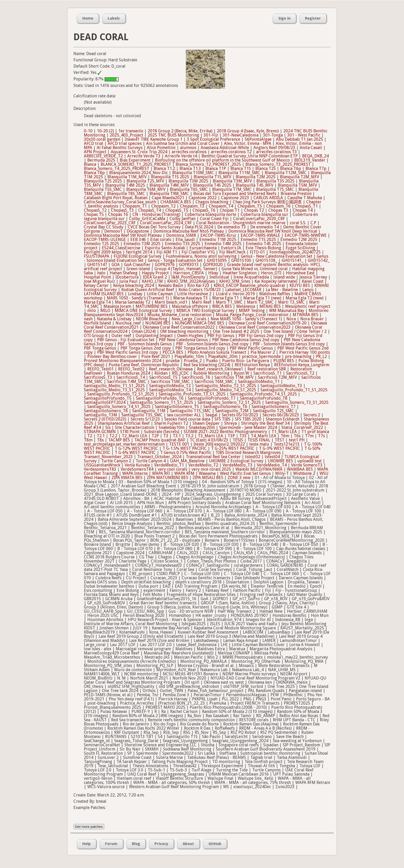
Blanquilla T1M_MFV (127, 177)
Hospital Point (97, 277)
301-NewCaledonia (241, 135)
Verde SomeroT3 (307, 465)
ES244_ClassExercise (121, 248)
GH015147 (97, 265)
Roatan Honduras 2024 (128, 373)
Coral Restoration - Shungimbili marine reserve (241, 223)
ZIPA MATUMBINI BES (168, 478)
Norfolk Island (97, 323)
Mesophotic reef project (308, 306)
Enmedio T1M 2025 (218, 240)
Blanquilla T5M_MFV (297, 185)
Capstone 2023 (235, 198)
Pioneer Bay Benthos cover (112, 356)
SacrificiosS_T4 (131, 377)
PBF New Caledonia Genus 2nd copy (246, 340)
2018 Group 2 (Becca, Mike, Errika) (180, 131)
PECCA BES (173, 352)
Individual (219, 277)
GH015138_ (266, 260)
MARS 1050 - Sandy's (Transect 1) (138, 298)
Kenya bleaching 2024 (134, 285)
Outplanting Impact (154, 336)
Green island (138, 269)
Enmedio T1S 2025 (258, 240)
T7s (321, 436)
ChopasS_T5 (177, 210)
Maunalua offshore (190, 306)
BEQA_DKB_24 (315, 156)
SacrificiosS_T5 (163, 377)
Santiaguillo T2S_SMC (273, 411)
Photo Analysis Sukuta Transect (217, 352)
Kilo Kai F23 (198, 285)
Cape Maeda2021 (168, 198)
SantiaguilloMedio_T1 (259, 382)
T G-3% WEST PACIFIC (279, 448)
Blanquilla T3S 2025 (275, 181)
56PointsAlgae (258, 139)
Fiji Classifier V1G (198, 252)
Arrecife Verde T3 (144, 156)
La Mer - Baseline (282, 290)
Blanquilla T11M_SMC (239, 173)
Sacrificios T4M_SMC (127, 382)
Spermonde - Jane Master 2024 (248, 427)
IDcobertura (127, 277)
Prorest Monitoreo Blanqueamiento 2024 (123, 361)
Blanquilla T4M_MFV (169, 185)
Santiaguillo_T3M (100, 415)
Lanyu (308, 290)
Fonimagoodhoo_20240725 (295, 252)
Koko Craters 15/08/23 (200, 290)
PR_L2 (321, 356)
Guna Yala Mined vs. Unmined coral (255, 269)
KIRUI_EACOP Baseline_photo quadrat (249, 285)
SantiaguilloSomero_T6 (225, 407)
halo (101, 273)
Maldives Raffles (275, 294)
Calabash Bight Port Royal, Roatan (116, 198)
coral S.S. (298, 223)
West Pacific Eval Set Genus (245, 473)
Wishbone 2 (304, 473)
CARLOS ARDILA (268, 198)
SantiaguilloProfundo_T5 (108, 398)
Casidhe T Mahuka (305, 198)
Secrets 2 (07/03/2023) (105, 419)
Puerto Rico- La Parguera (246, 361)
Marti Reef (202, 302)
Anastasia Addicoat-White (225, 148)
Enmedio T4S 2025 (264, 244)
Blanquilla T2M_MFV (299, 177)
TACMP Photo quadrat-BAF (160, 440)
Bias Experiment (135, 160)
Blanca (90, 164)
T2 (90, 436)
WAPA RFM (184, 473)
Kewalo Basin (171, 285)
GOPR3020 (213, 265)
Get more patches (89, 827)
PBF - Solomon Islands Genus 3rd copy (289, 344)
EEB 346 (138, 240)
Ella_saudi (185, 240)
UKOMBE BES (280, 461)
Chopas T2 (254, 210)
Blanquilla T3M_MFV (232, 181)
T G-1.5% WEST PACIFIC (185, 448)
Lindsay (135, 294)
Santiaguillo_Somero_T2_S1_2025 (229, 402)
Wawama (207, 473)
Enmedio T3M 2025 (142, 244)
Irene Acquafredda (251, 277)
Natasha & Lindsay (114, 319)
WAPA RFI (161, 473)
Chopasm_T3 (192, 206)
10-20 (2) (105, 131)
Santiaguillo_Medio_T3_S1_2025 (114, 390)
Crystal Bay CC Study (104, 227)
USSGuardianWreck (102, 465)
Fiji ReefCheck (232, 252)
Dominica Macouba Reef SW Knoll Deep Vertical (273, 231)
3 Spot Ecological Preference (213, 139)
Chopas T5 (94, 214)
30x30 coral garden (102, 139)
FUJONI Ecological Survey (138, 256)
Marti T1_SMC (229, 302)
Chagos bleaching (212, 202)
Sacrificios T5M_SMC (170, 382)
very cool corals (172, 469)
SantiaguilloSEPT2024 (105, 402)
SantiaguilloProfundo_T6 (160, 398)
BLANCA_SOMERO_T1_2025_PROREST (136, 164)
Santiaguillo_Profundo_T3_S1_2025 (192, 394)
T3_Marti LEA (210, 436)
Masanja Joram (117, 306)
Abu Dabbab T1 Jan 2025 (299, 139)
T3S (243, 436)
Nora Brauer (312, 319)
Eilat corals (161, 240)
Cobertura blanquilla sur (264, 214)
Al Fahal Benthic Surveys (120, 148)
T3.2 (189, 436)
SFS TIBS (223, 419)
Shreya (230, 423)
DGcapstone (138, 231)
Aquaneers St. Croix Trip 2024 (139, 152)
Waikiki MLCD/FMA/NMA (259, 469)
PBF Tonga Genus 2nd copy (146, 348)
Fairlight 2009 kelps (103, 252)
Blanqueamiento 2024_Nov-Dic (138, 173)
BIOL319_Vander (310, 160)
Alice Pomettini (161, 148)
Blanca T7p (316, 169)
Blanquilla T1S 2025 (170, 177)
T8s (100, 440)
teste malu (259, 444)
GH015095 (217, 260)
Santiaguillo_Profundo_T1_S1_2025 (294, 390)
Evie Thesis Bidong (263, 248)
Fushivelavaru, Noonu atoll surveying (201, 256)
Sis (108, 427)
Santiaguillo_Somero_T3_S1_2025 (297, 402)
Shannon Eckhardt (283, 419)
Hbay (213, 273)
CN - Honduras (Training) (156, 214)
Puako (212, 361)
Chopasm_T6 (278, 206)
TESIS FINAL (259, 440)
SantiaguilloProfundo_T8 (264, 398)
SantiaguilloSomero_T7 (274, 407)
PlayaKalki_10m (189, 356)
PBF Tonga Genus (100, 348)
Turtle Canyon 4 (151, 461)
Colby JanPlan (183, 219)
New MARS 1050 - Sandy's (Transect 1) (246, 319)
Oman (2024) (144, 331)
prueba (173, 361)
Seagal (211, 415)
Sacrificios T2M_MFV (277, 377)
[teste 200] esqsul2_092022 (219, 444)
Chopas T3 (278, 210)
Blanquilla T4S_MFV (255, 185)
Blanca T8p (94, 173)
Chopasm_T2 (163, 206)
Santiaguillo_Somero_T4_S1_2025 (119, 407)
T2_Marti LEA (134, 436)
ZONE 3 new (239, 478)
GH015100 (241, 260)
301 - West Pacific (304, 135)
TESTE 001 (179, 444)
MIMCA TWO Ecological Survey (205, 311)
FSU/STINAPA (97, 256)
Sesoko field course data (187, 419)
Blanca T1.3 (190, 169)
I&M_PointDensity (188, 277)
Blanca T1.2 (164, 169)
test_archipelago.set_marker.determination (124, 444)
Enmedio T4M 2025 (223, 244)
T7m (309, 436)
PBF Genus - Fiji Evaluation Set (126, 340)
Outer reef (121, 336)
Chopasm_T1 (135, 206)
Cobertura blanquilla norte (210, 214)
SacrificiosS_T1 (268, 373)
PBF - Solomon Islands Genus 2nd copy (212, 344)
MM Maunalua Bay (287, 311)
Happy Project (155, 273)
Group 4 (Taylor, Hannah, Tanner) (186, 269)
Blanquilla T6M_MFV (146, 189)
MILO (105, 311)
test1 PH (297, 440)
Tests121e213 (287, 444)
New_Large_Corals (189, 319)
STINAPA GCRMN (100, 432)
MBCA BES (222, 306)
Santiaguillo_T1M (149, 411)
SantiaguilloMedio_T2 (170, 386)
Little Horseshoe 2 (194, 294)
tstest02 (253, 457)
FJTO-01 (257, 252)
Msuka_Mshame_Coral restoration (179, 315)
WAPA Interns (135, 473)
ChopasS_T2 (95, 210)
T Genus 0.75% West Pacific (186, 453)
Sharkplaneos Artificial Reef (124, 423)
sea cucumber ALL (184, 415)
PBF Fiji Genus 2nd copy (261, 336)
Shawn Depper (206, 423)
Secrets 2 (312, 415)
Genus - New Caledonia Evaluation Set (277, 256)
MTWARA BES (305, 315)
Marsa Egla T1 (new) (262, 298)
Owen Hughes (190, 336)
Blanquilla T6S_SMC (189, 189)
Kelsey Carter (96, 285)
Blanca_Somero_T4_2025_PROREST (117, 169)
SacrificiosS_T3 (98, 377)
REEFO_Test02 (131, 369)
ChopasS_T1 (306, 206)
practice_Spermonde (261, 356)
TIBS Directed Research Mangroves (248, 453)
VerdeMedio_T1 (169, 465)
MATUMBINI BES (152, 306)
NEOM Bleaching (152, 319)
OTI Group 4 (96, 336)
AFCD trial (94, 143)
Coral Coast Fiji (214, 219)
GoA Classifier (137, 265)
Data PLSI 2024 (199, 227)
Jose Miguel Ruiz (99, 281)
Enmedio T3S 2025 (183, 244)
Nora (291, 319)
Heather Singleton (240, 273)
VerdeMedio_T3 (238, 465)
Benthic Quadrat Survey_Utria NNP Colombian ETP (250, 156)
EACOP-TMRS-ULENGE (105, 240)
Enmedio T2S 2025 (102, 244)
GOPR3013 (189, 265)
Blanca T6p (291, 169)
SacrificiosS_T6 (196, 377)
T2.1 (101, 436)
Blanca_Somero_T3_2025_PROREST (278, 164)
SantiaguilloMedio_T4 (170, 390)
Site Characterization (135, 427)
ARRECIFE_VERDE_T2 (103, 156)
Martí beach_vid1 (171, 302)
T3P (231, 436)
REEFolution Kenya (252, 365)
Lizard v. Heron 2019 (235, 294)
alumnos (188, 148)
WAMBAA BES (300, 469)
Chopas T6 (118, 214)
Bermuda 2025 (101, 160)
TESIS (238, 440)
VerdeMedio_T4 (272, 465)
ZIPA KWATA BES (127, 478)
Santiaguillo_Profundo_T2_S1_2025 (121, 394)
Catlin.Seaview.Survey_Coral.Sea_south (120, 202)
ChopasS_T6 (204, 210)
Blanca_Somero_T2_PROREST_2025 (208, 164)
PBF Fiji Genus (221, 336)
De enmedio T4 (265, 227)
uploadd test (310, 461)
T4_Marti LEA (264, 436)
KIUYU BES (300, 285)
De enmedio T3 (232, 227)
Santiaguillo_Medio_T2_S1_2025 (226, 386)
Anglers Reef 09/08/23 (274, 148)
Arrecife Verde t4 (181, 156)
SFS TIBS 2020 (248, 419)
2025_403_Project (126, 135)
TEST (279, 440)
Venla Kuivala (137, 465)
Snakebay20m (202, 427)
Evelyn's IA (231, 248)
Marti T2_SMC (260, 302)
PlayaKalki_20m (223, 356)
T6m (285, 436)
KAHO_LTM (152, 281)
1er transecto (131, 131)
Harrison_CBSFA (189, 273)
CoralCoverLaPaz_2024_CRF (166, 223)
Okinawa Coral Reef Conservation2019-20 (268, 323)
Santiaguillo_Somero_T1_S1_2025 (161, 402)
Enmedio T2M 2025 (299, 240)
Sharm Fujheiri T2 (171, 423)
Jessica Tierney (313, 277)
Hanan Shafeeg (124, 273)
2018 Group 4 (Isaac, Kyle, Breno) (248, 131)
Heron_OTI (271, 273)
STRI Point (130, 432)
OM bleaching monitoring (184, 331)
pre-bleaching (298, 356)
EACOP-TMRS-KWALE (260, 235)
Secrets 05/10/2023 (240, 415)
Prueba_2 (193, 361)
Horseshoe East (300, 273)
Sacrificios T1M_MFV (234, 377)
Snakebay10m (172, 427)
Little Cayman (160, 294)
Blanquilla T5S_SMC (103, 189)
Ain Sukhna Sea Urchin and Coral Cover (183, 143)
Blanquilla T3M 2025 (188, 181)
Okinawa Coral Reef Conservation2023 (255, 327)
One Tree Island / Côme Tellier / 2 (295, 331)
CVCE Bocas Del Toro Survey (154, 227)
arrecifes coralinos (189, 152)
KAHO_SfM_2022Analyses (191, 281)
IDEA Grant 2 (155, 277)
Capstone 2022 (203, 198)
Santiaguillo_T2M (232, 411)
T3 (166, 436)
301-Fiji (211, 135)
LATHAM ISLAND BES (104, 294)
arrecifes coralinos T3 (276, 152)
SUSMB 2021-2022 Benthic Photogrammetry (225, 432)
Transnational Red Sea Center (213, 457)
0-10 (88, 131)
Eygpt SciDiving (300, 248)
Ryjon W (241, 373)
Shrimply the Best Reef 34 (265, 423)
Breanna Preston (296, 194)
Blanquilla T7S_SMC (275, 189)
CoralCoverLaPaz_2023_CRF (110, 223)
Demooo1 (113, 231)
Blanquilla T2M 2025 (256, 177)
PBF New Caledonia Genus (183, 340)
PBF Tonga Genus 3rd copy (200, 348)
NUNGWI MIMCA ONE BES (200, 323)
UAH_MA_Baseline (187, 461)
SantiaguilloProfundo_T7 (212, 398)
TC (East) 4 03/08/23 (209, 440)
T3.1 (177, 436)
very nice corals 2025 (211, 469)
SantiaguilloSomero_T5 (177, 407)
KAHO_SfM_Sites (235, 281)
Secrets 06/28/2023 (281, 415)
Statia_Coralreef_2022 (302, 427)
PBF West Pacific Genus (251, 348)
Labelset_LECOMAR (243, 290)
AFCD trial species (125, 143)
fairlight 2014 (139, 252)
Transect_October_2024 (159, 457)
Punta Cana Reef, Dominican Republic (144, 365)
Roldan (161, 373)
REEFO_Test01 (100, 369)
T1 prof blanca (315, 432)
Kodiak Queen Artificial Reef (148, 290)
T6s (297, 436)
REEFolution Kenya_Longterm (302, 365)
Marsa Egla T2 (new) (305, 298)
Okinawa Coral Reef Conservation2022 (179, 327)
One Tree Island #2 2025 (236, 331)
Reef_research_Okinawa (171, 369)
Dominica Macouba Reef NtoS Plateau (189, 231)
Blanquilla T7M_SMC (232, 189)
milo (92, 311)
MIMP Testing (252, 311)
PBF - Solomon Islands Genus (145, 344)
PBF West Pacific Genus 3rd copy (128, 352)
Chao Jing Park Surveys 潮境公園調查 (267, 202)
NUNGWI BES (158, 323)
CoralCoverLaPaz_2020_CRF (259, 219)
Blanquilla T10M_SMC (193, 173)
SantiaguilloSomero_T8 (106, 411)
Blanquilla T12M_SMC (286, 173)
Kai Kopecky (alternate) (276, 281)
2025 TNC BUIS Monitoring (173, 135)
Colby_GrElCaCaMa (147, 219)
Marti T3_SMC (291, 302)
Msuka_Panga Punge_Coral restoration (252, 315)
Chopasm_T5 (250, 206)
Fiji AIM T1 (167, 252)
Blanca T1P (216, 169)
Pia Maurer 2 (263, 352)
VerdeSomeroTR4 (137, 469)
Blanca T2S (266, 169)
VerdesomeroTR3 (100, 469)
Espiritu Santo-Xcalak (165, 248)
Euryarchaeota (203, 248)
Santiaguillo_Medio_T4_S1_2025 (226, 390)
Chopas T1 (230, 210)
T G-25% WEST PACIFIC (233, 448)
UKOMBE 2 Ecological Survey (236, 461)
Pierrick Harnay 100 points (305, 352)
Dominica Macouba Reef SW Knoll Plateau (123, 235)
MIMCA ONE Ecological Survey (143, 311)
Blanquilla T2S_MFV (145, 181)
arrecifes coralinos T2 (231, 152)
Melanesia (246, 306)
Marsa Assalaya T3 (191, 298)
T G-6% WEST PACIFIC (135, 453)
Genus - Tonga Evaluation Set (175, 260)
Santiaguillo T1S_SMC (190, 411)
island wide (284, 277)
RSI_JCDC (180, 373)
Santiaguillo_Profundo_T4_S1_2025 (263, 394)
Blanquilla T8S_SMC (126, 194)
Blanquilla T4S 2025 (212, 185)
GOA (116, 265)
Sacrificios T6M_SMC (214, 382)
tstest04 (272, 457)
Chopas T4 (303, 210)
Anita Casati (311, 148)
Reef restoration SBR (267, 369)
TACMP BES (119, 440)
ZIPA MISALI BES (208, 478)
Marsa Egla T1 (226, 298)
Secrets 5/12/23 (145, 419)
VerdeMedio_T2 (203, 465)
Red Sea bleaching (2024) (207, 365)
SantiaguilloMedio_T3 (281, 386)
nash (88, 319)
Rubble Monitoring (211, 373)
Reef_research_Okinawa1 (220, 369)
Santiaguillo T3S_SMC (142, 415)
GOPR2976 (165, 265)
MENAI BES (270, 306)
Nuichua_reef (128, 323)
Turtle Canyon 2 (116, 461)
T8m (88, 440)
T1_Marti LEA (284, 432)
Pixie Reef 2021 (156, 356)
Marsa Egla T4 (97, 302)
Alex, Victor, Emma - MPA (248, 143)
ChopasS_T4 (150, 210)
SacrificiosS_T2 (300, 373)
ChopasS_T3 (122, 210)
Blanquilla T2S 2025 (103, 181)
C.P (313, 223)
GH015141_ (293, 260)
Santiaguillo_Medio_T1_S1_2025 (114, 386)
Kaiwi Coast (313, 281)
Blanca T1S (241, 169)
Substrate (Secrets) (162, 432)
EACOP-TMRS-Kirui (218, 235)
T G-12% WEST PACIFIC (136, 448)
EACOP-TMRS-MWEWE (306, 235)
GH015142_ (319, 260)
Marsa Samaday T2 (133, 302)
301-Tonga (273, 135)
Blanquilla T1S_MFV (212, 177)
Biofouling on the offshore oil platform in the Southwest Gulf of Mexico (222, 160)
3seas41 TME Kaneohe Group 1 (154, 139)
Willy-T (282, 473)
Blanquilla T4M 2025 (125, 185)
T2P (155, 436)
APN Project (95, 152)
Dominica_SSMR (181, 235)
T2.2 (113, 436)
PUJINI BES (284, 361)
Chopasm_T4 (221, 206)
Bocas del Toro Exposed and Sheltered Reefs (235, 194)
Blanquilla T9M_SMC (169, 194)
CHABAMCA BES (176, 202)
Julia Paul (128, 281)
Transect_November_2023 (108, 457)
